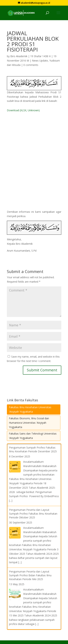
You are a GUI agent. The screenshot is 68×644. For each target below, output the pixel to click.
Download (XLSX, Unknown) (23, 110)
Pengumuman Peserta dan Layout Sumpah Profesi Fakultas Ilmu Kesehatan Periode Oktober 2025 (33, 514)
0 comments (31, 65)
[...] (11, 501)
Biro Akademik (19, 56)
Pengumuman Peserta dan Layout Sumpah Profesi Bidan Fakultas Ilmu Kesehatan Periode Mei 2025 (30, 575)
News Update (40, 61)
